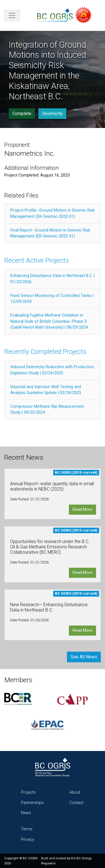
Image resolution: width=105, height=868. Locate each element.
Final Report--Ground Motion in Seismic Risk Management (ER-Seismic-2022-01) (50, 233)
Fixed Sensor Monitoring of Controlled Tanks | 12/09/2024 (52, 299)
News (26, 813)
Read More (82, 509)
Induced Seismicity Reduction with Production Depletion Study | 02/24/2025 (52, 370)
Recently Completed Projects (45, 352)
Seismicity (52, 114)
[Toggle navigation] (12, 15)
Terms (27, 829)
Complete (22, 114)
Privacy (28, 840)
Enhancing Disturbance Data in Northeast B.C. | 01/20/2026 (53, 279)
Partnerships (32, 803)
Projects (28, 792)
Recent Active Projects (36, 261)
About (75, 792)
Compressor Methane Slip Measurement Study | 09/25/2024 (47, 410)
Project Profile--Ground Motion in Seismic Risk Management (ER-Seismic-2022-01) (53, 213)
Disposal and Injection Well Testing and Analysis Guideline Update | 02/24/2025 (46, 390)
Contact (76, 803)
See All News (84, 657)
